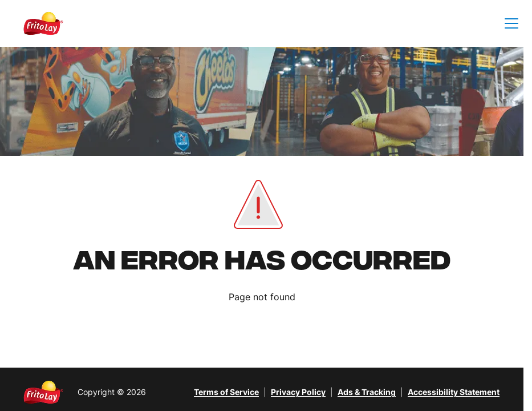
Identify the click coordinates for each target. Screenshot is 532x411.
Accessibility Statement (454, 392)
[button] (511, 24)
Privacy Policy (298, 392)
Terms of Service (226, 392)
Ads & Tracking (367, 392)
